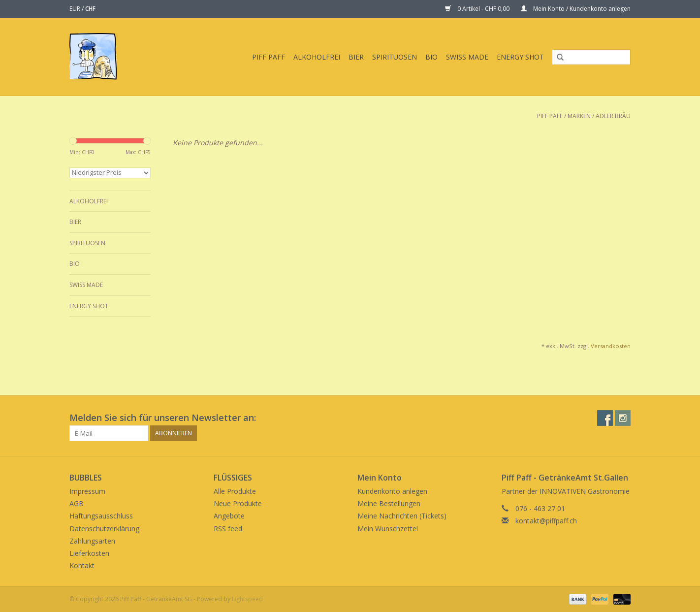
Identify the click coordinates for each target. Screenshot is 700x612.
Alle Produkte (235, 491)
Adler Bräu (613, 116)
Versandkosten (611, 346)
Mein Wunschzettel (388, 529)
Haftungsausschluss (101, 516)
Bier (356, 57)
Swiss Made (467, 57)
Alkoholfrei (317, 57)
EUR (76, 9)
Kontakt (82, 565)
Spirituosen (395, 57)
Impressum (87, 491)
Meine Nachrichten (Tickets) (402, 516)
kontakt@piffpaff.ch (546, 521)
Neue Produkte (238, 503)
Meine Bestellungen (389, 503)
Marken (579, 116)
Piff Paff (269, 57)
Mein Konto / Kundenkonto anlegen (576, 9)
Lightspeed (247, 599)
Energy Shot (520, 57)
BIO (431, 57)
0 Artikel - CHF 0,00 (478, 9)
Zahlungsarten (92, 541)
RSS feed (228, 529)
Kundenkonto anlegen (392, 491)
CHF (90, 9)
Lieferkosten (89, 553)
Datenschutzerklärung (104, 529)
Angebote (229, 516)
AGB (77, 503)
